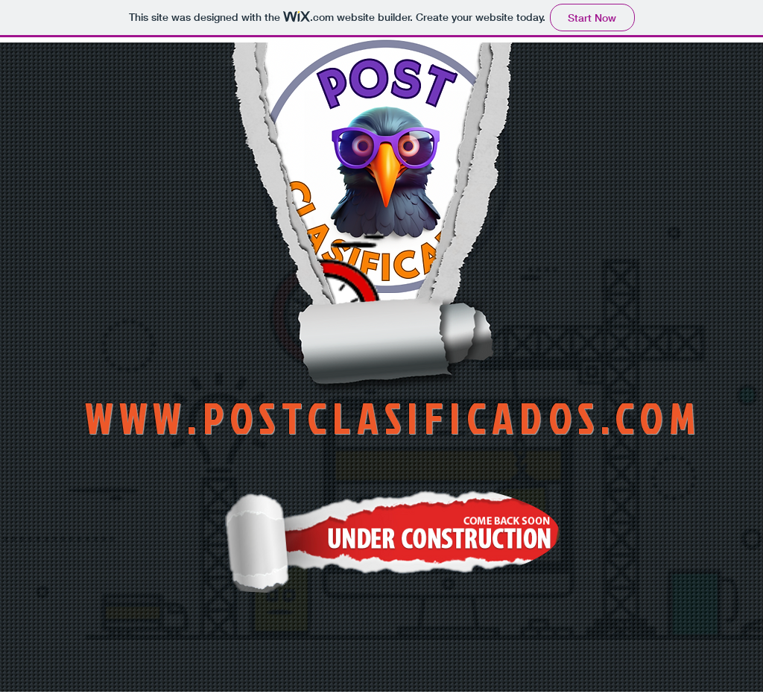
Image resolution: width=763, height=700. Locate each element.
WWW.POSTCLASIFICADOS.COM (393, 417)
